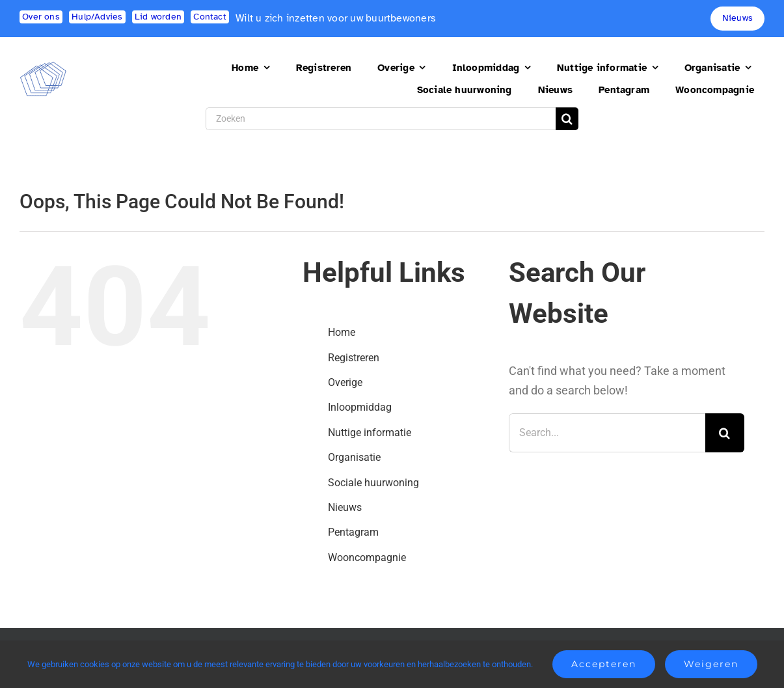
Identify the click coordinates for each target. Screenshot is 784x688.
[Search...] (607, 433)
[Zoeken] (381, 119)
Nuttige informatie (370, 433)
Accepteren (604, 664)
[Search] (567, 119)
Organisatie (354, 457)
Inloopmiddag (360, 407)
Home (342, 332)
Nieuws (345, 507)
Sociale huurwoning (373, 483)
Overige (345, 382)
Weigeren (711, 664)
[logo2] (43, 67)
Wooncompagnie (367, 557)
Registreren (354, 358)
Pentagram (353, 532)
